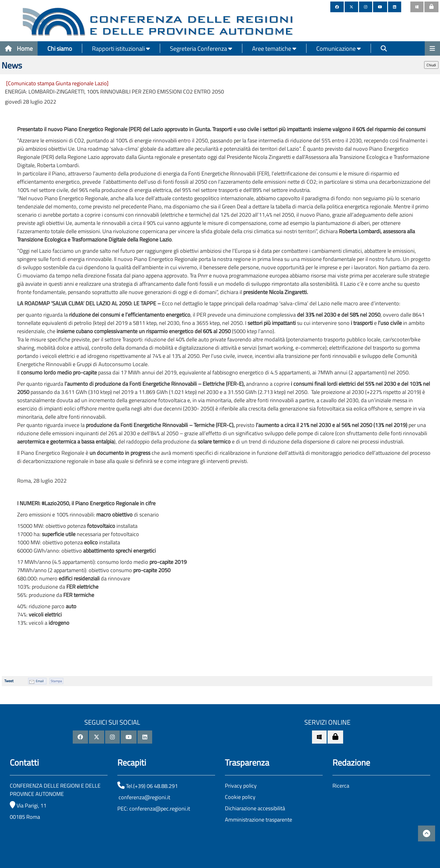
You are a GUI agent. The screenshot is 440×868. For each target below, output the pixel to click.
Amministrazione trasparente (258, 820)
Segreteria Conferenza (201, 48)
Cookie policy (240, 797)
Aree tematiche (274, 48)
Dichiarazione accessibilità (255, 808)
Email (40, 681)
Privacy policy (241, 786)
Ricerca (341, 786)
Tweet (9, 681)
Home (19, 48)
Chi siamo (60, 48)
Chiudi (431, 65)
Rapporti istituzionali (121, 48)
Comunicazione (339, 48)
